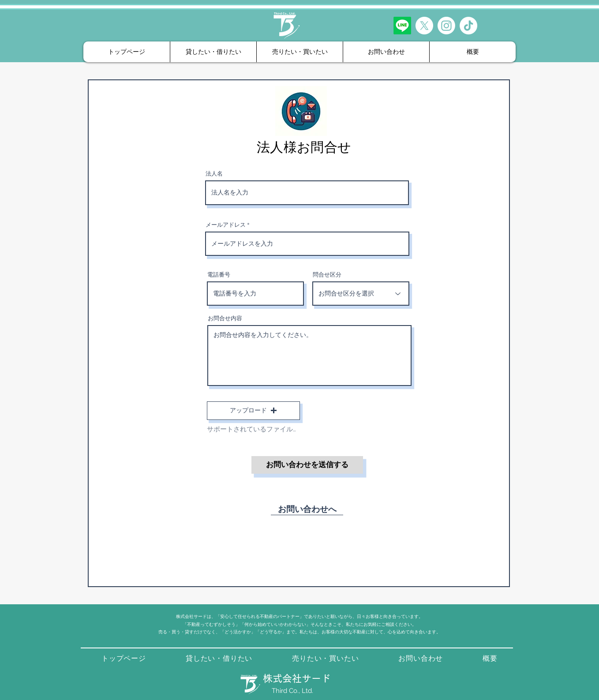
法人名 (214, 174)
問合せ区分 (327, 275)
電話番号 (219, 275)
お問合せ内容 (225, 318)
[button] (253, 411)
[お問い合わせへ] (307, 509)
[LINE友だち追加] (402, 26)
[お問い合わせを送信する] (307, 465)
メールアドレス (226, 225)
